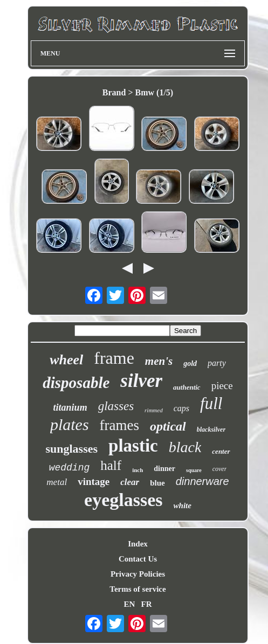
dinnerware (202, 481)
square (194, 470)
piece (222, 386)
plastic (133, 446)
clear (130, 482)
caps (181, 408)
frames (119, 425)
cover (220, 469)
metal (57, 482)
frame (114, 358)
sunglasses (71, 449)
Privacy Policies (138, 574)
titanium (70, 407)
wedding (70, 468)
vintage (94, 482)
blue (157, 483)
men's (159, 361)
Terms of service (138, 589)
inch (138, 470)
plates (70, 424)
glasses (116, 406)
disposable (76, 383)
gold (190, 363)
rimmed (154, 410)
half (111, 465)
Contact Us (138, 559)
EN (129, 604)
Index (138, 544)
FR (147, 604)
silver (141, 381)
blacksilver (211, 430)
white (183, 505)
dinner (164, 469)
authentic (187, 387)
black (185, 447)
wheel (66, 360)
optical (168, 426)
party (217, 363)
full (211, 403)
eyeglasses (123, 500)
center (221, 451)
